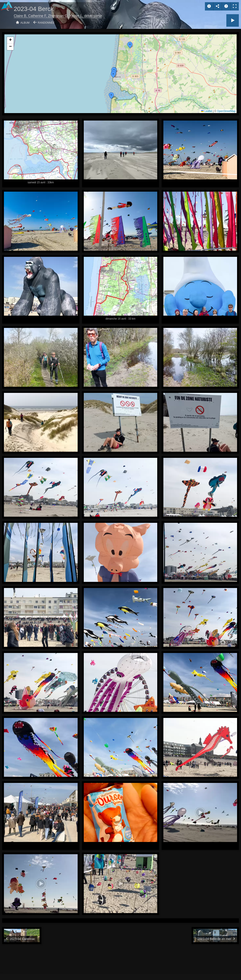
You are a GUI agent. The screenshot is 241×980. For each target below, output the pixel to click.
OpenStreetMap (226, 111)
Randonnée (46, 23)
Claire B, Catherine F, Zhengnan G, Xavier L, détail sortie (58, 16)
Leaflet (207, 111)
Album (25, 23)
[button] (111, 96)
